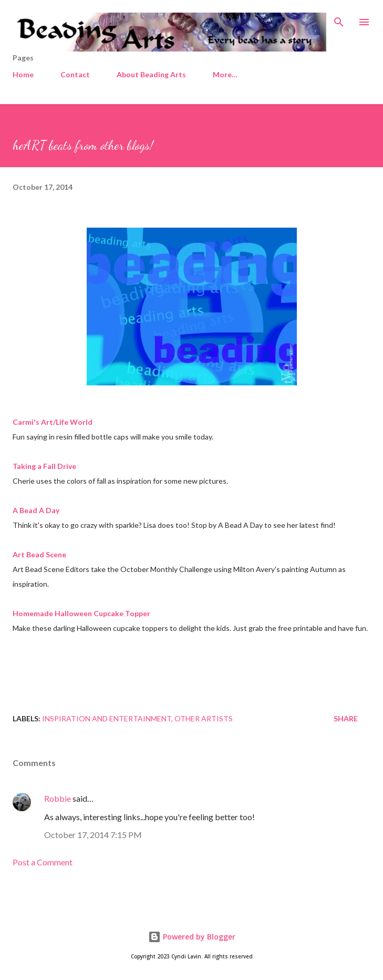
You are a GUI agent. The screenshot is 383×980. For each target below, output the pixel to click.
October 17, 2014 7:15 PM (93, 835)
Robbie (58, 798)
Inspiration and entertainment (107, 718)
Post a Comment (43, 862)
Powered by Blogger (192, 937)
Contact (75, 74)
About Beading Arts (151, 74)
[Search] (339, 19)
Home (23, 74)
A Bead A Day (36, 510)
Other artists (204, 718)
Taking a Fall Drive (44, 466)
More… (225, 74)
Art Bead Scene (39, 554)
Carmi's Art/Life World (53, 422)
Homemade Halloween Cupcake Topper (81, 613)
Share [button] (346, 718)
